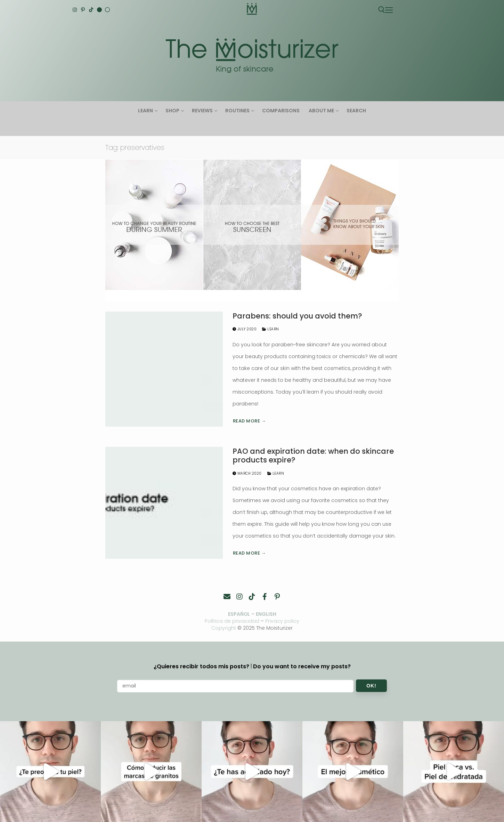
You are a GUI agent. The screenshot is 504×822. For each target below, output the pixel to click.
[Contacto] (227, 597)
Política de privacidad (232, 621)
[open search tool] (382, 10)
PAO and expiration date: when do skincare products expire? (313, 456)
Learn (271, 329)
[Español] (107, 10)
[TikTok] (91, 10)
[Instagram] (75, 10)
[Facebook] (265, 597)
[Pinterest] (83, 10)
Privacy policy (283, 621)
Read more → (250, 421)
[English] (99, 10)
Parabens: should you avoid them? (297, 316)
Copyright (224, 628)
